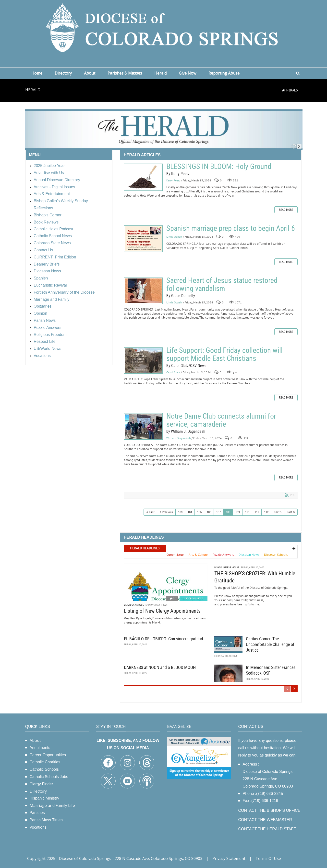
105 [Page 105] (199, 512)
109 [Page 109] (238, 512)
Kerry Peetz (173, 180)
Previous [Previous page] (167, 512)
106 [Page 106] (209, 512)
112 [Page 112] (266, 512)
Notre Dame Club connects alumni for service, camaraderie (143, 426)
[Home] (283, 90)
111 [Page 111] (257, 512)
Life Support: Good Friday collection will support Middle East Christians (143, 361)
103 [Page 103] (180, 512)
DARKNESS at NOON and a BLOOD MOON (160, 667)
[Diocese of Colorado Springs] (164, 27)
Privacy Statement (229, 858)
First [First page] (152, 512)
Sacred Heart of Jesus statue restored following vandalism (143, 291)
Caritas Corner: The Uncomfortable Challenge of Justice (270, 645)
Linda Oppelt (174, 237)
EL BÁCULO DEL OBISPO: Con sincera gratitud (163, 639)
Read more (286, 210)
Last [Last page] (290, 512)
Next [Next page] (277, 512)
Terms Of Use (268, 858)
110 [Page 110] (247, 512)
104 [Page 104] (190, 512)
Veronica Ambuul (134, 605)
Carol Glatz (173, 372)
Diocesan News (194, 598)
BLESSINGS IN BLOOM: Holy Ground (143, 177)
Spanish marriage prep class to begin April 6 (143, 239)
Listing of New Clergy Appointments (162, 611)
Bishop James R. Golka (227, 567)
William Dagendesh (179, 438)
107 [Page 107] (218, 512)
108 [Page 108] (228, 512)
